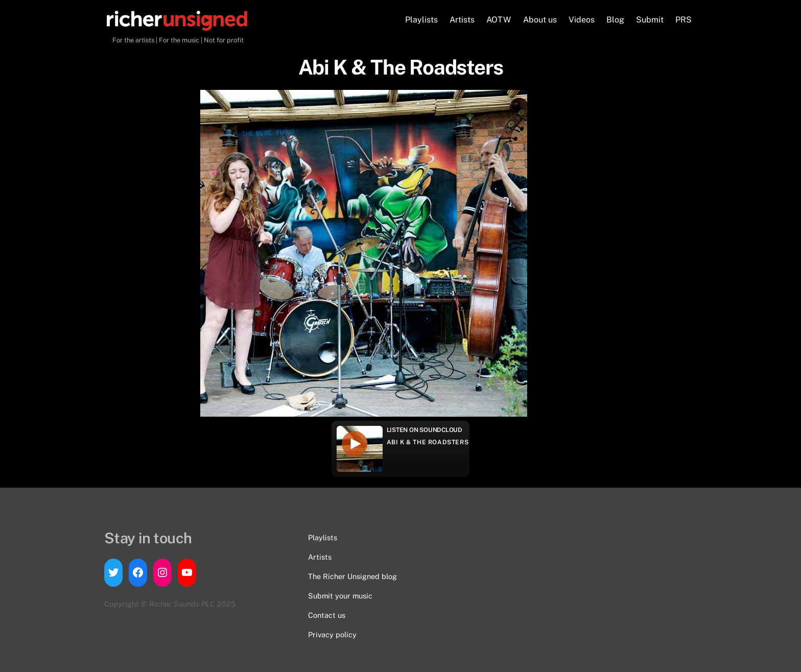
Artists (462, 20)
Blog (615, 20)
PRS (684, 20)
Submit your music (340, 596)
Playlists (421, 20)
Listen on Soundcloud (425, 430)
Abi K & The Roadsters (428, 442)
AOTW (499, 20)
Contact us (327, 615)
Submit (650, 20)
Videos (582, 20)
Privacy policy (332, 634)
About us (540, 20)
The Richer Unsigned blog (352, 576)
